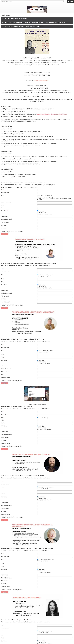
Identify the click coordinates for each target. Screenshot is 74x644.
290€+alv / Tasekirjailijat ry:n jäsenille (46, 487)
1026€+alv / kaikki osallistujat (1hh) (46, 197)
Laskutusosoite (4, 216)
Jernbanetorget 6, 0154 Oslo (59, 114)
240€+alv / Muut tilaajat (43, 277)
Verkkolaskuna (41, 211)
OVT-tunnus (4, 225)
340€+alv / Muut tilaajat (43, 489)
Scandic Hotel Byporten (41, 80)
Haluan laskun (4, 211)
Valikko (71, 1)
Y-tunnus (3, 208)
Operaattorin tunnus (5, 228)
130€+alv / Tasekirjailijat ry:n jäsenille (46, 631)
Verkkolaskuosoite (5, 222)
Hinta (2, 195)
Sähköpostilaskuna (42, 213)
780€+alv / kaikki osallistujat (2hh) (45, 196)
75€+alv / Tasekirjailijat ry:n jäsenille (46, 351)
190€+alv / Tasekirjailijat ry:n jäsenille (46, 275)
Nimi (2, 190)
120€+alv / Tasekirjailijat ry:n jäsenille (46, 560)
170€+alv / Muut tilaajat (43, 561)
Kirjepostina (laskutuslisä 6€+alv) (45, 214)
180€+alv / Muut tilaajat (43, 633)
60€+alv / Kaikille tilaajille (44, 418)
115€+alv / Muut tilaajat (43, 352)
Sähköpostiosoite (5, 192)
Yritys (2, 205)
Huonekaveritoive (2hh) (6, 202)
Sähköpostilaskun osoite (6, 219)
